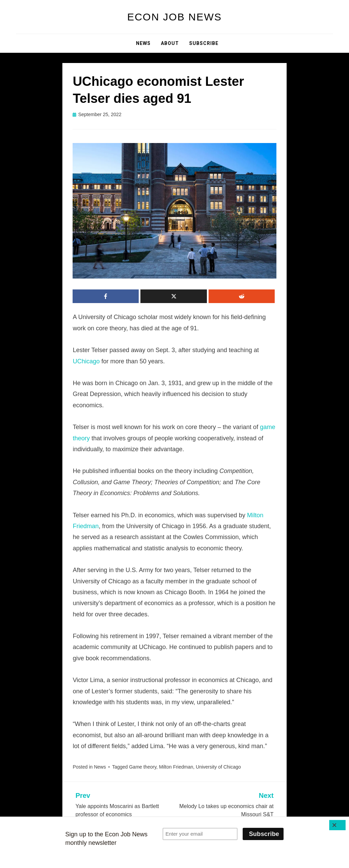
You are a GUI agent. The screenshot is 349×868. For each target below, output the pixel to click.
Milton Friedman (176, 767)
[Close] (337, 825)
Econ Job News (174, 17)
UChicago (86, 361)
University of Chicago (218, 767)
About (170, 43)
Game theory (143, 767)
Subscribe (204, 43)
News (143, 43)
